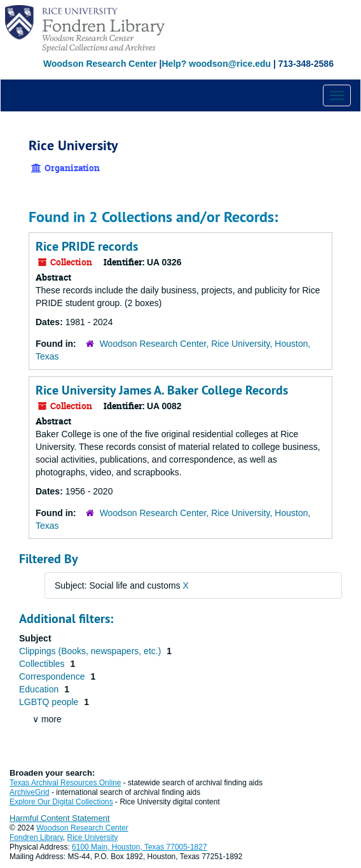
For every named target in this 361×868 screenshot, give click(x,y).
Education (40, 689)
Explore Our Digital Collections (61, 802)
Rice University (93, 837)
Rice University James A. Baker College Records (162, 390)
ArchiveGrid (30, 792)
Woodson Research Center (100, 64)
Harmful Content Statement (60, 818)
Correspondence (53, 676)
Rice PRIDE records (87, 246)
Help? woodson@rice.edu (216, 64)
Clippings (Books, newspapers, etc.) (91, 651)
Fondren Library (36, 837)
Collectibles (43, 664)
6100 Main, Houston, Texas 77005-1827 (140, 847)
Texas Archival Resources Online (65, 783)
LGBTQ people (50, 702)
